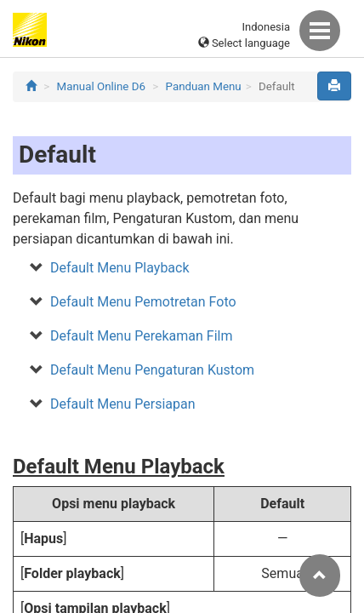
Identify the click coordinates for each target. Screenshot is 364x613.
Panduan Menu (204, 86)
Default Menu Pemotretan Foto (143, 302)
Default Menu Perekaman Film (141, 336)
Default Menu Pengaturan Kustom (152, 370)
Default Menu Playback (120, 268)
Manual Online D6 (101, 86)
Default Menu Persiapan (123, 404)
